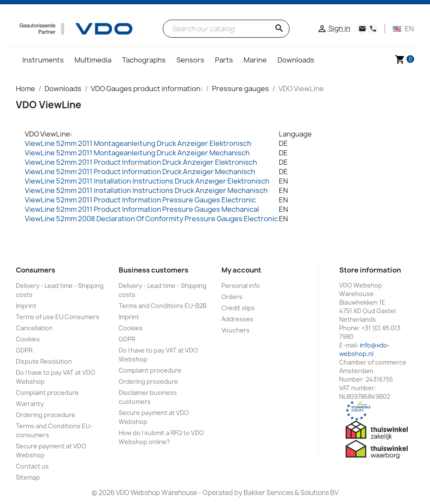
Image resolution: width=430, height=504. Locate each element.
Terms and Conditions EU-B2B (163, 306)
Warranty (30, 404)
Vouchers (236, 330)
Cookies (28, 339)
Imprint (26, 306)
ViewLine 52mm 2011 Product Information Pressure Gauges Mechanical (142, 209)
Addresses (237, 319)
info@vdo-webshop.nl (364, 349)
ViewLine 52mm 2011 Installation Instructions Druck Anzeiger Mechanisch (146, 190)
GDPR (24, 350)
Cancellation (34, 328)
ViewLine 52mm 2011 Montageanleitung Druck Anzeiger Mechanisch (137, 153)
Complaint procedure (47, 393)
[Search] (226, 29)
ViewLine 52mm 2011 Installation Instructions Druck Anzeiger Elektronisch (147, 181)
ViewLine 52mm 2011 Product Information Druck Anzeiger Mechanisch (140, 172)
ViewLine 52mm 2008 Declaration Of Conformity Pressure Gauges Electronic (151, 219)
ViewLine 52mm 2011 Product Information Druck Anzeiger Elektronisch (141, 162)
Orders (232, 297)
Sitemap (28, 477)
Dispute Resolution (44, 361)
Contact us (32, 466)
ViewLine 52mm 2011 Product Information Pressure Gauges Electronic (140, 200)
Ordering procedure (46, 415)
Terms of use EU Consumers (58, 317)
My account (241, 270)
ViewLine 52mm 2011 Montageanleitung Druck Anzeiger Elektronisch (138, 143)
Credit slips (238, 308)
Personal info (241, 286)
